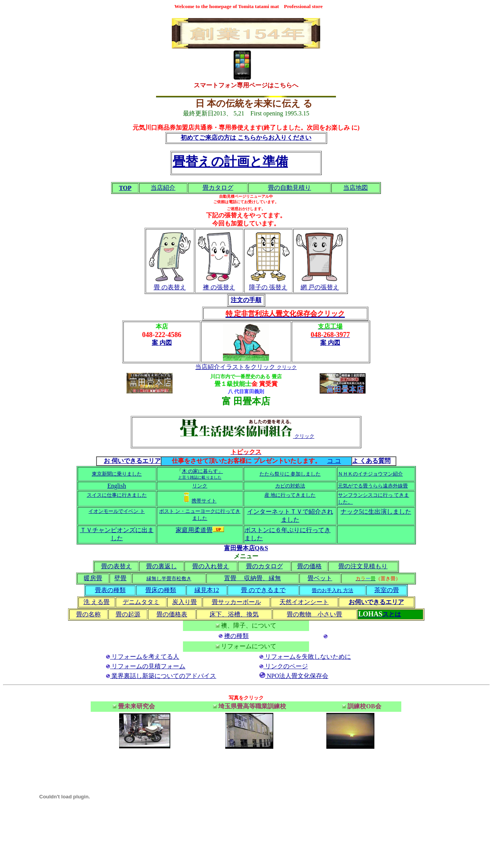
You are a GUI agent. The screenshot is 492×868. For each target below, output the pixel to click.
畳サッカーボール (236, 602)
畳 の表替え (170, 287)
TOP (125, 188)
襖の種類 (236, 636)
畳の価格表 (172, 614)
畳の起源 (128, 614)
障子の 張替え (268, 287)
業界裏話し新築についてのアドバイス (164, 676)
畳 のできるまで (263, 590)
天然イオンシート (304, 602)
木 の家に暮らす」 (202, 471)
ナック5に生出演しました (376, 512)
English (117, 486)
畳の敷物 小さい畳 (314, 614)
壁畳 (120, 578)
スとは (392, 614)
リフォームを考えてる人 (145, 657)
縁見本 (204, 590)
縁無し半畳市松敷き (169, 578)
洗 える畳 (96, 602)
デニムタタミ (141, 602)
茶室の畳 (387, 590)
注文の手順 (246, 300)
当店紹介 (163, 188)
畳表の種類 (110, 590)
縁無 (275, 578)
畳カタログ (218, 188)
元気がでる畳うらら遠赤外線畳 (373, 486)
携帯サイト (204, 501)
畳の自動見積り (289, 188)
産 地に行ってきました (290, 495)
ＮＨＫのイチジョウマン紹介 (370, 474)
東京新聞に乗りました (117, 474)
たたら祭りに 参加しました (290, 474)
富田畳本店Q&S (246, 548)
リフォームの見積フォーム (148, 666)
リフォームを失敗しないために (308, 657)
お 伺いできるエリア (132, 461)
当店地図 (356, 188)
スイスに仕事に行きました (117, 495)
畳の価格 (309, 566)
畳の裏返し (161, 566)
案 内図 (162, 343)
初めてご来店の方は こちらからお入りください (246, 138)
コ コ (334, 461)
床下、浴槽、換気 (234, 614)
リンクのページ (286, 666)
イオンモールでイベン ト (116, 511)
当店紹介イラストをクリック (235, 367)
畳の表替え (116, 566)
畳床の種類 (161, 590)
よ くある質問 (371, 461)
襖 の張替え (219, 287)
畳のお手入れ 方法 (332, 590)
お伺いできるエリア (376, 602)
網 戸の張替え (320, 287)
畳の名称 (88, 614)
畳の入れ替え (211, 566)
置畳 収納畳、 (246, 578)
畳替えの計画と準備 (230, 161)
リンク (200, 486)
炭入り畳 (184, 602)
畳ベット (320, 578)
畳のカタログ (264, 566)
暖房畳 (93, 578)
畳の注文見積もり (363, 566)
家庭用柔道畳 (200, 530)
